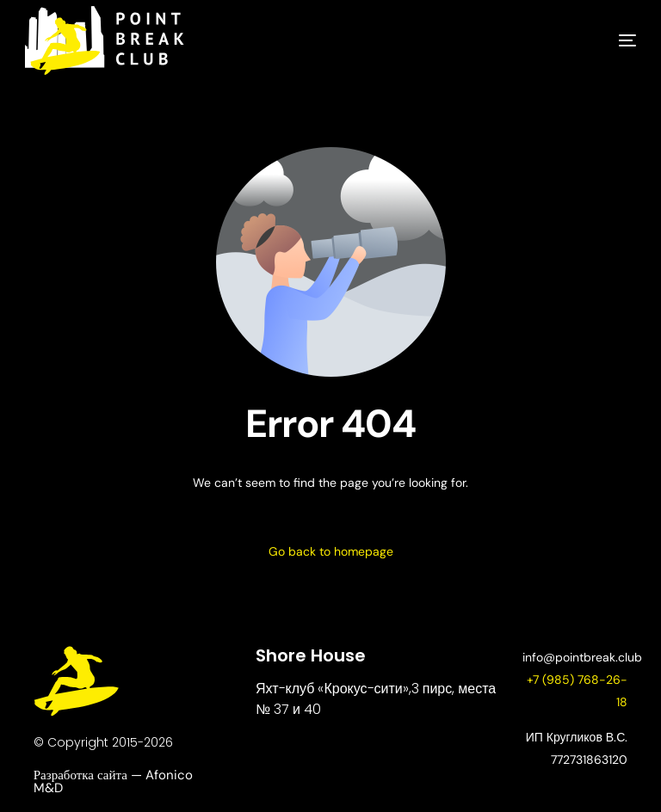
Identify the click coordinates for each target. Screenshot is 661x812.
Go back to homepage (331, 551)
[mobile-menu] (602, 40)
